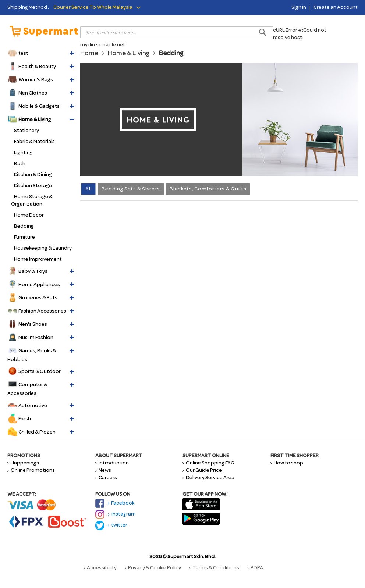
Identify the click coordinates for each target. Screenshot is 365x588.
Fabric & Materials (34, 141)
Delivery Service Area (208, 477)
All (88, 189)
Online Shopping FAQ (209, 463)
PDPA (255, 568)
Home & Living (129, 53)
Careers (106, 477)
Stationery (26, 130)
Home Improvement (38, 259)
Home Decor (29, 215)
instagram (116, 514)
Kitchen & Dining (33, 174)
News (103, 470)
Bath (20, 163)
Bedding (24, 226)
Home (89, 53)
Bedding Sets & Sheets (131, 189)
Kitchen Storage (33, 186)
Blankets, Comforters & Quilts (208, 189)
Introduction (112, 463)
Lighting (23, 152)
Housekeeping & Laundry (43, 248)
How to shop (287, 463)
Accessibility (100, 568)
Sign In (299, 7)
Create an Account (336, 7)
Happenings (23, 463)
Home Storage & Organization (32, 200)
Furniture (24, 237)
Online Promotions (31, 470)
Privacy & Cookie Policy (153, 568)
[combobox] (177, 32)
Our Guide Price (202, 470)
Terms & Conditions (214, 568)
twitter (111, 525)
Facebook (115, 503)
